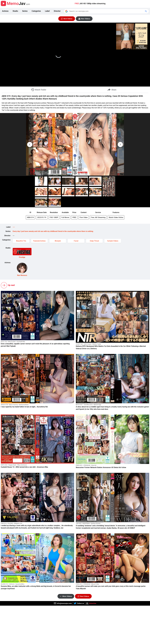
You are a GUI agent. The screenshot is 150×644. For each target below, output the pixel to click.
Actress (5, 11)
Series (25, 11)
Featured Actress (39, 241)
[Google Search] (146, 11)
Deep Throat (94, 241)
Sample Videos (113, 241)
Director (57, 11)
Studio (15, 11)
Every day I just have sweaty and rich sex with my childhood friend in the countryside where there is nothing (53, 231)
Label (47, 11)
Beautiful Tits (21, 241)
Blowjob (58, 241)
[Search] (106, 11)
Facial (76, 241)
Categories (36, 11)
